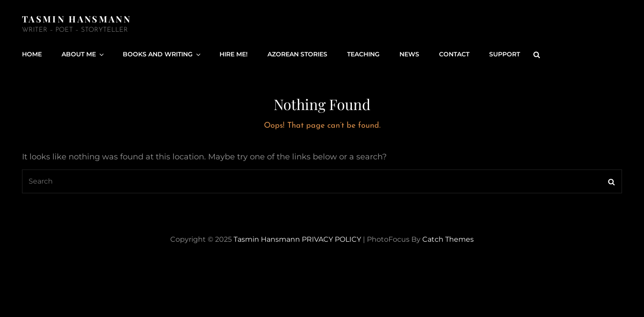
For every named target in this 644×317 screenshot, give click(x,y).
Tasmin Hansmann (77, 19)
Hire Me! (234, 54)
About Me (83, 54)
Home (32, 54)
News (409, 54)
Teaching (363, 54)
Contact (454, 54)
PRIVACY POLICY (331, 239)
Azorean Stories (297, 54)
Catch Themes (448, 239)
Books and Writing (162, 54)
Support (505, 54)
